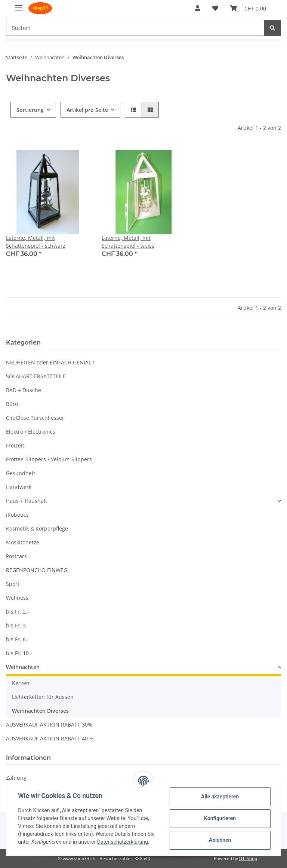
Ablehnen (220, 840)
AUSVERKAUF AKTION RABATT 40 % (50, 738)
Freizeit (15, 445)
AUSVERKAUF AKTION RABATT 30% (49, 725)
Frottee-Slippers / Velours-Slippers (49, 459)
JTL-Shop (248, 858)
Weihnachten (23, 667)
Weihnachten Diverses (40, 711)
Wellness (17, 598)
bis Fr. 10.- (19, 653)
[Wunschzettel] (215, 8)
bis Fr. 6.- (18, 639)
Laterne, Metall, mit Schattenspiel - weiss (128, 242)
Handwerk (19, 487)
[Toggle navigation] (19, 5)
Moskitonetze (23, 542)
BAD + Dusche (24, 390)
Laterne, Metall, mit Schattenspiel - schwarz (36, 242)
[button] (198, 8)
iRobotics (17, 515)
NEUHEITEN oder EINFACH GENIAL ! (50, 362)
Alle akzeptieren (220, 797)
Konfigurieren (220, 818)
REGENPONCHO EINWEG (37, 570)
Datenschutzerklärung (123, 842)
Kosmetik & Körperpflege (37, 528)
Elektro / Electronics (31, 432)
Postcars (16, 556)
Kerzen (21, 683)
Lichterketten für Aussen (43, 697)
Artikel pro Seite (87, 110)
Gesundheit (21, 473)
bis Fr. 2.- (18, 612)
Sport (13, 584)
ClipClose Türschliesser (35, 418)
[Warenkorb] (248, 8)
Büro (12, 404)
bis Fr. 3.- (18, 625)
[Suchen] (135, 28)
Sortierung (30, 110)
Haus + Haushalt (27, 501)
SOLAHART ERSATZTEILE (36, 376)
